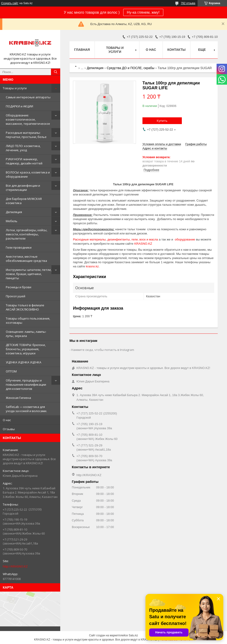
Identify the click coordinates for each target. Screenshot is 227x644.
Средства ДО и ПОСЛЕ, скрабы (131, 68)
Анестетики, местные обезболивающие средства (26, 259)
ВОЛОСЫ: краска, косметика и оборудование (28, 174)
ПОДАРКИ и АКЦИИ (19, 106)
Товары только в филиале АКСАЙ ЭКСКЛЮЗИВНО (25, 307)
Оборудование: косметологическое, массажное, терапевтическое (28, 119)
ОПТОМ (11, 371)
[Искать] (56, 72)
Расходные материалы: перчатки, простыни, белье (26, 135)
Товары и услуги (15, 88)
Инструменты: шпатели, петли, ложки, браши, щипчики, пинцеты (29, 274)
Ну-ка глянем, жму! (143, 12)
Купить (162, 121)
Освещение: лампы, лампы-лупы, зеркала (26, 334)
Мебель (12, 221)
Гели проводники (19, 247)
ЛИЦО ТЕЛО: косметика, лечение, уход (23, 148)
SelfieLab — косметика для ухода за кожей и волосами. (26, 409)
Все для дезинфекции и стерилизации (23, 188)
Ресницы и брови (19, 287)
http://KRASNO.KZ (15, 566)
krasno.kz (92, 266)
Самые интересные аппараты (28, 97)
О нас (7, 420)
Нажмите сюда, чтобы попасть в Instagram (103, 350)
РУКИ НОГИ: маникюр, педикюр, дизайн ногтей (24, 161)
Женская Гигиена (18, 398)
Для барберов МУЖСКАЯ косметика (24, 201)
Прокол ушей (16, 296)
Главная (82, 50)
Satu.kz (133, 635)
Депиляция (14, 212)
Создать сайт (10, 3)
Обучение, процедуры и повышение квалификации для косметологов (26, 384)
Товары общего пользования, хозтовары (28, 320)
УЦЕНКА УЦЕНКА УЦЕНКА (24, 362)
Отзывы (9, 429)
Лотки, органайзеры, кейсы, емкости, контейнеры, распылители (27, 234)
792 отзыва (188, 3)
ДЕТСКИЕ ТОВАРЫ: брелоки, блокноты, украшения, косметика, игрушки (26, 349)
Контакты (177, 50)
